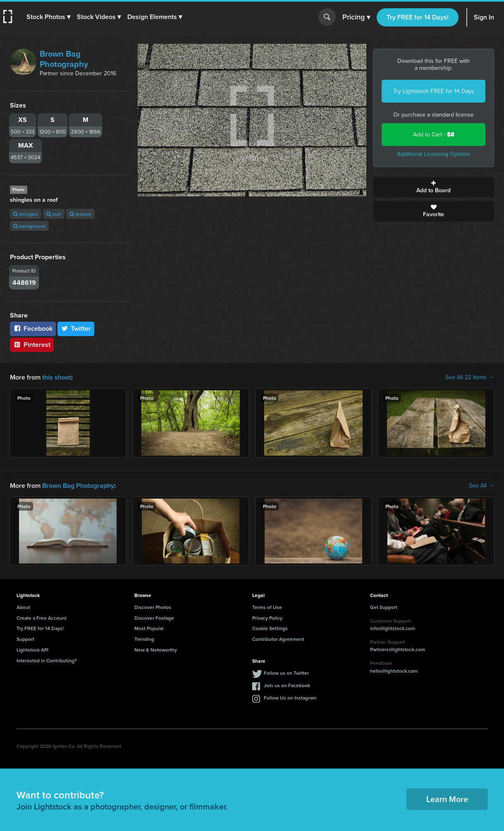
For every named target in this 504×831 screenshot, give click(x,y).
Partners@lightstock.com (398, 649)
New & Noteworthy (156, 650)
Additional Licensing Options (434, 154)
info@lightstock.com (393, 628)
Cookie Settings (270, 628)
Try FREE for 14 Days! (418, 17)
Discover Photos (153, 607)
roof (54, 214)
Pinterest (32, 345)
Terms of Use (267, 607)
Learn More (447, 799)
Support (25, 639)
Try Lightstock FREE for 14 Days (434, 91)
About (23, 607)
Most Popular (149, 628)
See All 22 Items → (470, 377)
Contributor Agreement (278, 639)
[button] (48, 17)
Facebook (33, 328)
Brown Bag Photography (64, 59)
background (29, 226)
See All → (481, 486)
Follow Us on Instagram (290, 698)
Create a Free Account (42, 618)
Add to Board (434, 187)
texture (80, 214)
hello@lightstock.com (394, 671)
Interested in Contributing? (47, 660)
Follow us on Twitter (286, 673)
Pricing (356, 17)
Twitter (76, 328)
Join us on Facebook (287, 685)
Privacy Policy (267, 618)
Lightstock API (32, 650)
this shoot (57, 377)
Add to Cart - (434, 135)
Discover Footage (154, 618)
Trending (144, 639)
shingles (26, 214)
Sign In (484, 17)
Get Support (384, 607)
